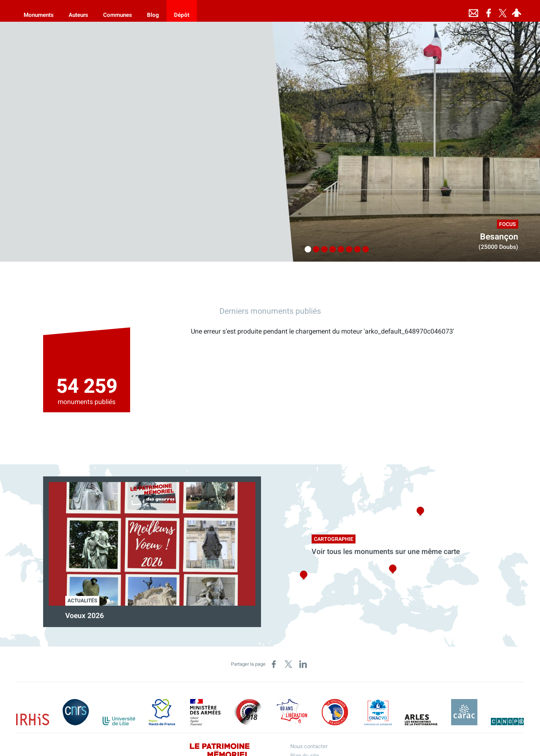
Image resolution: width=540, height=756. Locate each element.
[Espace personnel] (517, 11)
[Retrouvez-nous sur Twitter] (503, 11)
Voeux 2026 (85, 616)
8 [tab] (364, 250)
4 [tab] (331, 250)
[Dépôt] (182, 11)
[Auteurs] (78, 11)
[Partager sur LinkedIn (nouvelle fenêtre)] (303, 664)
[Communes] (118, 11)
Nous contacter (309, 746)
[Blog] (153, 11)
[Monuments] (39, 11)
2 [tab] (314, 250)
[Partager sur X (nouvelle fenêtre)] (288, 664)
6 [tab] (347, 250)
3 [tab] (322, 250)
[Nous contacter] (474, 11)
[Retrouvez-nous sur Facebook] (489, 11)
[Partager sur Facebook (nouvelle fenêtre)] (274, 664)
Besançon (499, 237)
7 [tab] (355, 250)
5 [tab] (339, 250)
